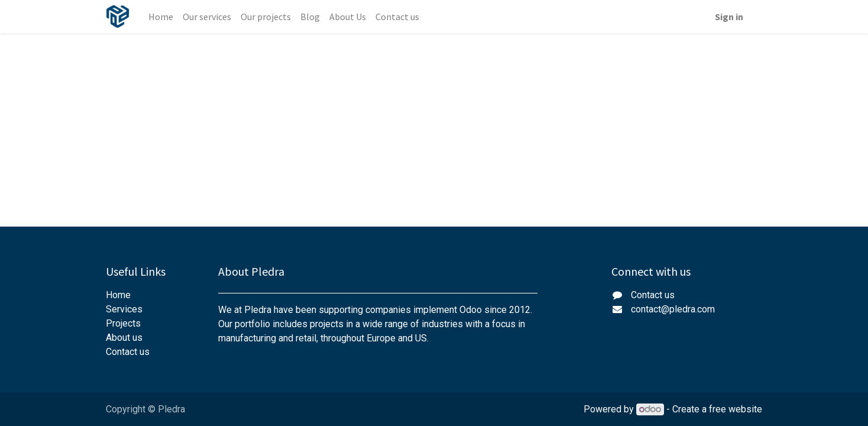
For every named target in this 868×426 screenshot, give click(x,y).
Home (118, 295)
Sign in (729, 17)
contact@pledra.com (673, 309)
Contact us (128, 352)
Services (124, 309)
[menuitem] (161, 17)
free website (736, 409)
